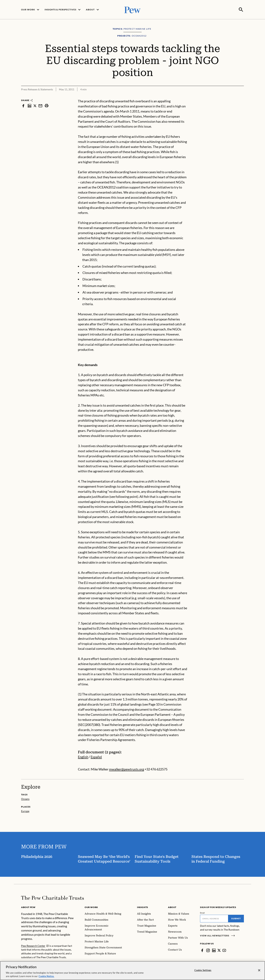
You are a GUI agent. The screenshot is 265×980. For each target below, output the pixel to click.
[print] (47, 105)
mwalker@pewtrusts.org (126, 769)
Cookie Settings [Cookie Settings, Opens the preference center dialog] (203, 970)
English (83, 756)
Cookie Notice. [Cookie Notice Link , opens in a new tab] (46, 976)
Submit (236, 918)
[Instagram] (208, 950)
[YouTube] (224, 950)
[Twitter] (219, 950)
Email (202, 912)
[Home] (53, 897)
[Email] (214, 918)
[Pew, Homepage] (132, 9)
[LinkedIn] (214, 950)
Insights (143, 907)
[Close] (259, 970)
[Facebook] (202, 950)
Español (96, 756)
